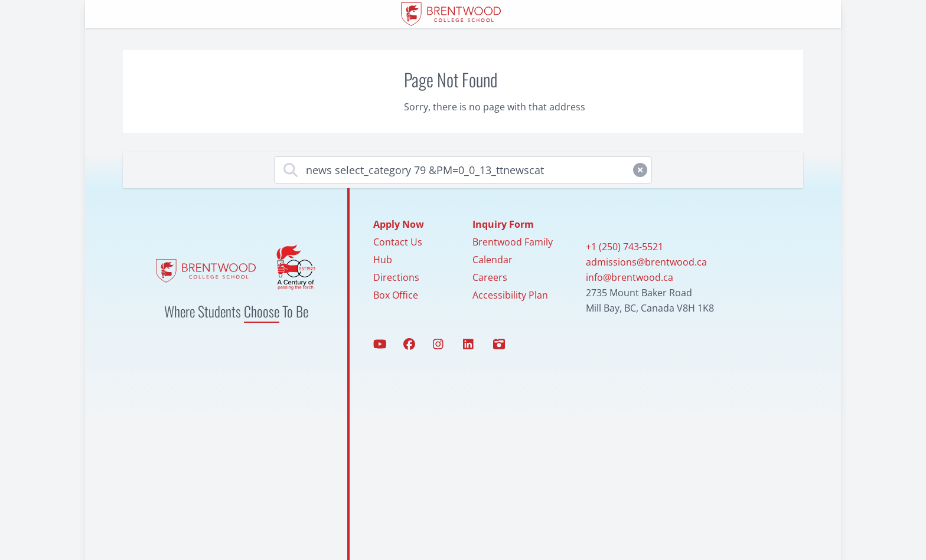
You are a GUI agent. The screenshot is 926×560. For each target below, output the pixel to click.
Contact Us (398, 242)
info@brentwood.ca (630, 277)
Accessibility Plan (510, 295)
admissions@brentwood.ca (646, 262)
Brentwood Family (513, 242)
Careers (490, 277)
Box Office (396, 295)
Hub (383, 260)
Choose (262, 311)
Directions (396, 277)
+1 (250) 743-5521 (625, 247)
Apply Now (399, 224)
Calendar (493, 260)
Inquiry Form (503, 224)
